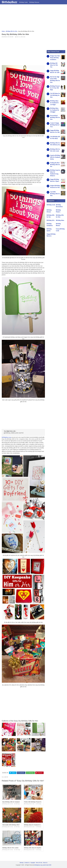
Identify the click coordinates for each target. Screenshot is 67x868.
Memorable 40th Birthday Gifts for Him (13, 825)
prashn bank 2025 (47, 865)
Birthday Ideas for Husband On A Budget (55, 110)
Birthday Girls (51, 220)
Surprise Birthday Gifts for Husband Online (55, 157)
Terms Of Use (39, 863)
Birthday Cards (23, 2)
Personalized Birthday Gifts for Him (55, 117)
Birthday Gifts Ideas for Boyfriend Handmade (36, 848)
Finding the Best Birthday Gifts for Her (55, 165)
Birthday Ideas (60, 220)
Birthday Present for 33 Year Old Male (55, 88)
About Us (45, 863)
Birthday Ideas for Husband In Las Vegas (35, 825)
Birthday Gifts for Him (8, 37)
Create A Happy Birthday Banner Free (55, 125)
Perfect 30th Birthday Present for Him (34, 802)
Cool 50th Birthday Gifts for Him (55, 194)
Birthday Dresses (34, 2)
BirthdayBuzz (9, 2)
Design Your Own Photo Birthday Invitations (55, 58)
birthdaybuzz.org (6, 437)
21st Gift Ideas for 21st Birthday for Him (55, 95)
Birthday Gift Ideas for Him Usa (54, 65)
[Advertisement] (33, 18)
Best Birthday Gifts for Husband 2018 (13, 802)
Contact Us (27, 863)
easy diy (6, 777)
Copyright (33, 863)
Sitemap (22, 863)
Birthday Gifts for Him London (10, 848)
